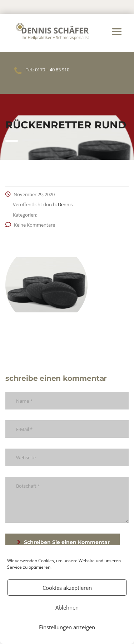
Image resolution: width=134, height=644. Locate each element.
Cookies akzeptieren (67, 588)
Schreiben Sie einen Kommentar (63, 542)
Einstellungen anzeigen (67, 627)
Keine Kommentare (30, 225)
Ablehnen (67, 607)
